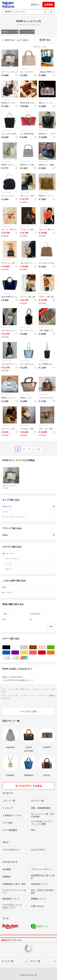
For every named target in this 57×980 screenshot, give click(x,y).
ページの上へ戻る (29, 711)
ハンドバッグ (27, 32)
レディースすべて (30, 559)
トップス (30, 564)
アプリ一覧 (35, 961)
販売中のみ (8, 40)
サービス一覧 (7, 961)
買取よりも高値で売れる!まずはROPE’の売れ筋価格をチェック (28, 679)
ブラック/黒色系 (10, 647)
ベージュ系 (46, 647)
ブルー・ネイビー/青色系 (10, 653)
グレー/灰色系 (28, 647)
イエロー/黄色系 (28, 653)
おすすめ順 (23, 40)
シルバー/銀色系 (10, 658)
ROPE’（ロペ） (10, 32)
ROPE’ (28, 535)
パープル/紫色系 (19, 653)
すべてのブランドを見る (29, 786)
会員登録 (48, 5)
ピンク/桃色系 (37, 653)
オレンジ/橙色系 (54, 653)
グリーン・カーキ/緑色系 (54, 647)
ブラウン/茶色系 (37, 647)
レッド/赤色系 (46, 653)
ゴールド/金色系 (19, 658)
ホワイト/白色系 (19, 647)
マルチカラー (28, 658)
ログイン (35, 5)
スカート (30, 569)
